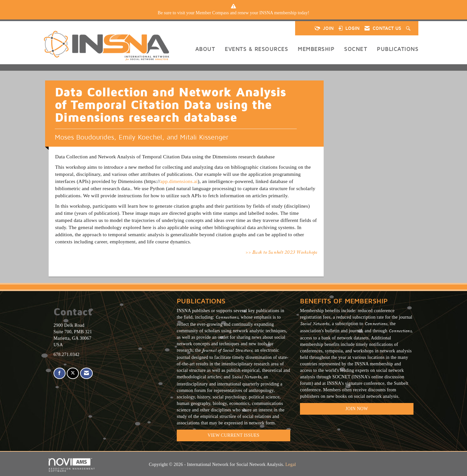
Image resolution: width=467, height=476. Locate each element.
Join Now (357, 409)
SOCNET (356, 49)
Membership (316, 49)
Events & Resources (256, 49)
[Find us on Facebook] (60, 373)
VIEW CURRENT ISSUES (233, 435)
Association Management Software (72, 465)
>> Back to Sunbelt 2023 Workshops (281, 253)
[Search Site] (409, 28)
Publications (398, 49)
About (205, 49)
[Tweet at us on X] (73, 373)
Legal (291, 464)
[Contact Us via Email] (86, 373)
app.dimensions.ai (179, 181)
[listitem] (233, 13)
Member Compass (212, 13)
